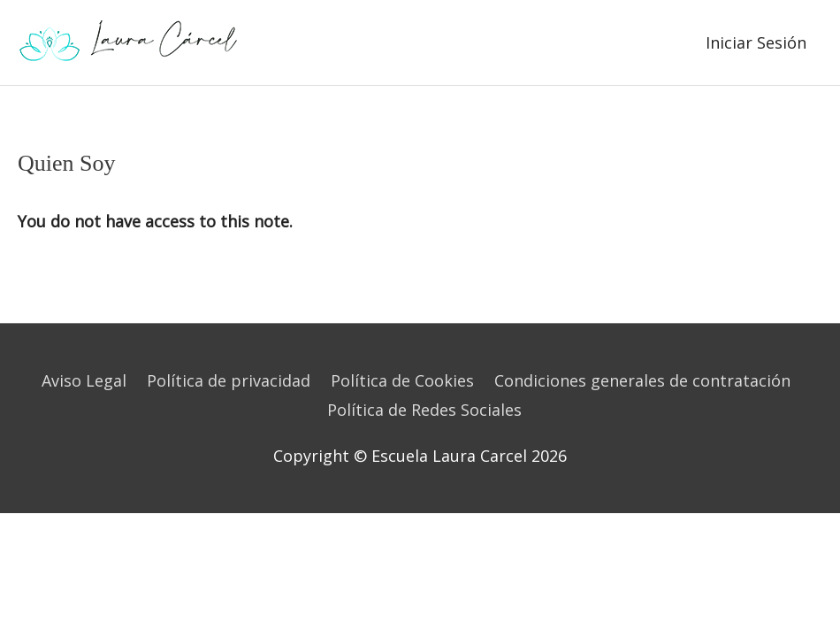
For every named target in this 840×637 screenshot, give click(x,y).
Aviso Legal (84, 380)
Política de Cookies (402, 380)
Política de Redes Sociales (424, 410)
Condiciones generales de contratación (642, 380)
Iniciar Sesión (756, 42)
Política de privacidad (229, 380)
